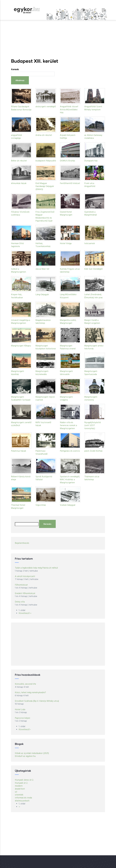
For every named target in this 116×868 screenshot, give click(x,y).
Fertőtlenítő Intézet (70, 183)
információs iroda (23, 798)
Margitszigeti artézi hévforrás (94, 347)
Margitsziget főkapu (21, 346)
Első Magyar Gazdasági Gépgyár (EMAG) (45, 186)
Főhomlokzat (21, 585)
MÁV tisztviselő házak (43, 424)
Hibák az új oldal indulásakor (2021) (32, 753)
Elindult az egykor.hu (25, 756)
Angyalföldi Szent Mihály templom (93, 108)
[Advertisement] (58, 39)
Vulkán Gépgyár (68, 505)
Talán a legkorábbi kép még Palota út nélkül (36, 568)
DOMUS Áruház (68, 161)
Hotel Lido (20, 710)
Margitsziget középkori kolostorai (46, 347)
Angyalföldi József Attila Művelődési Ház (69, 110)
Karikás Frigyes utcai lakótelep (70, 271)
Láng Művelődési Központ (68, 296)
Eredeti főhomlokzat (25, 593)
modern (19, 786)
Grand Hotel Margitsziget (66, 213)
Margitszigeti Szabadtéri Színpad (21, 398)
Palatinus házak (19, 451)
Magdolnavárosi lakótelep (43, 322)
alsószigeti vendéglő (46, 107)
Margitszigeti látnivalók (66, 373)
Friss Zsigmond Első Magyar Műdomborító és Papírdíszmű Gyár (45, 216)
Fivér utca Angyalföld (90, 185)
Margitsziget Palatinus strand (68, 347)
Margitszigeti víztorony (91, 398)
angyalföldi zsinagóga (17, 137)
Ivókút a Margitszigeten (19, 271)
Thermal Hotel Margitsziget (18, 507)
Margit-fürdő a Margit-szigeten (92, 322)
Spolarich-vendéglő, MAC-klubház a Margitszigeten (70, 480)
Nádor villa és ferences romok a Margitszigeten (68, 426)
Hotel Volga (66, 244)
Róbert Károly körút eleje (21, 478)
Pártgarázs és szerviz (70, 451)
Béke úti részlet (19, 161)
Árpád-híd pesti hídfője (68, 137)
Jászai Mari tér (42, 269)
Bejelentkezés (22, 543)
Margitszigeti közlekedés (42, 373)
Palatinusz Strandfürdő (41, 452)
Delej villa (20, 602)
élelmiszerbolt (22, 801)
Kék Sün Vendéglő (93, 269)
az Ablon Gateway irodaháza (93, 137)
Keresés (15, 70)
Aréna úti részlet (44, 135)
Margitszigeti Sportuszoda (91, 373)
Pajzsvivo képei (23, 718)
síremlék (19, 795)
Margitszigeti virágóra (66, 398)
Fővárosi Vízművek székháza (20, 213)
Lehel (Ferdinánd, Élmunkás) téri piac (94, 296)
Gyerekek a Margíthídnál (91, 213)
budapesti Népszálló (46, 161)
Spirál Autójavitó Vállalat (44, 478)
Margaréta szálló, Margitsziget (68, 322)
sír (16, 792)
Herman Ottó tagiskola (17, 245)
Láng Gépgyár (42, 295)
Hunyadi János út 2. (24, 780)
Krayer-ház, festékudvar (17, 296)
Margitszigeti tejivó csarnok (45, 398)
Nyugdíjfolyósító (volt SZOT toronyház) (93, 426)
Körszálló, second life (25, 684)
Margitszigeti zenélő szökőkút (21, 424)
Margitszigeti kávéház (18, 373)
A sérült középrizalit (25, 576)
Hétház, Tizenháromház (43, 245)
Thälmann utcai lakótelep (92, 478)
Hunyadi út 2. (21, 783)
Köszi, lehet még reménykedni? (30, 693)
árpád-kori (20, 789)
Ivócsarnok (90, 244)
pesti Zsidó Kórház (93, 451)
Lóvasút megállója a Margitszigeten (21, 322)
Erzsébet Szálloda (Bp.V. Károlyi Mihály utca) (37, 701)
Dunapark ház (91, 161)
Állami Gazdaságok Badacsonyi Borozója (21, 108)
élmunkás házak (19, 183)
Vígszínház (41, 505)
